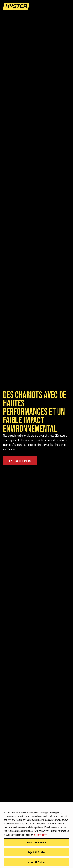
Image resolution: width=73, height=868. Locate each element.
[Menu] (68, 6)
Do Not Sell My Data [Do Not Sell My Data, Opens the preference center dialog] (36, 843)
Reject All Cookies (36, 853)
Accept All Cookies (36, 863)
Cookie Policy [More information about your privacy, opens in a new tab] (40, 835)
